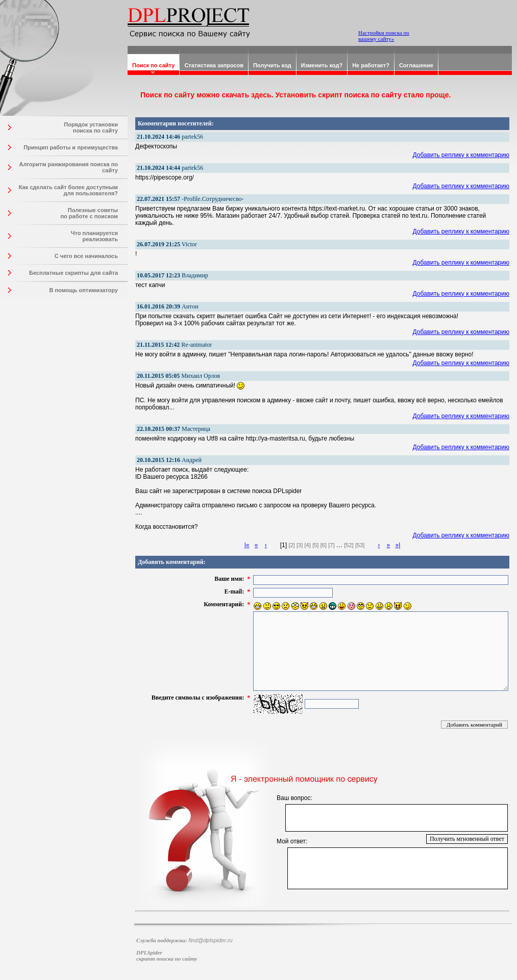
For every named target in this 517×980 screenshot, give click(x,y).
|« (247, 545)
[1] (284, 545)
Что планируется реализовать (94, 236)
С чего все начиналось (86, 256)
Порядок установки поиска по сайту (91, 127)
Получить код (272, 65)
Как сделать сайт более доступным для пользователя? (68, 190)
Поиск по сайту (153, 65)
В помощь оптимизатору (83, 290)
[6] (324, 545)
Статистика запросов (214, 65)
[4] (308, 545)
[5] (315, 545)
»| (398, 545)
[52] (349, 545)
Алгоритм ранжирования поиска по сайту (68, 167)
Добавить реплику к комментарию (461, 155)
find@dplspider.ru (211, 940)
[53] (360, 545)
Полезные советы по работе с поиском (89, 213)
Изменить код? (322, 65)
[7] (331, 545)
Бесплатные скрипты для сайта (73, 273)
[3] (300, 545)
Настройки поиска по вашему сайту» (384, 36)
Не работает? (371, 65)
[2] (291, 545)
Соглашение (416, 65)
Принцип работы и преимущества (71, 147)
